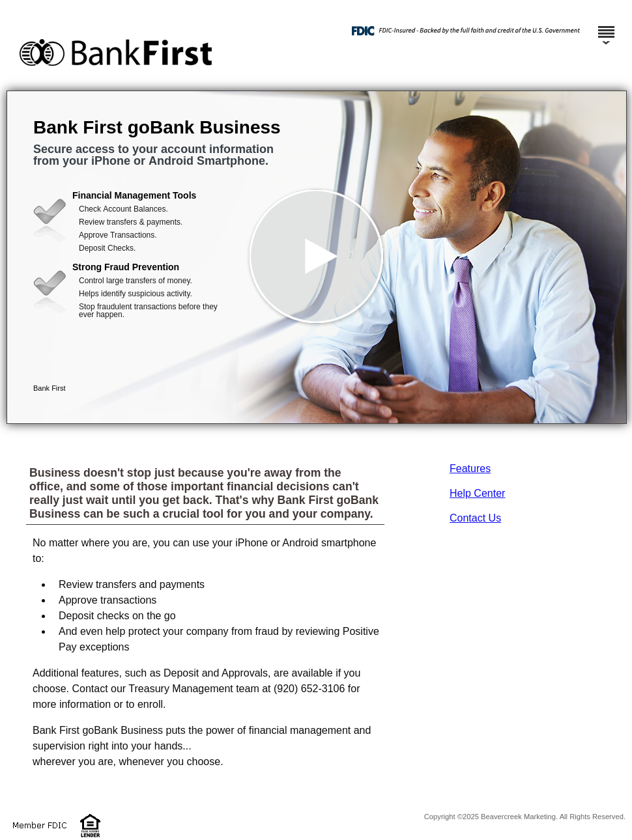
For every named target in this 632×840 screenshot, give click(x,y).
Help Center (477, 493)
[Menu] (606, 26)
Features (470, 469)
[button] (317, 257)
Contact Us (475, 518)
